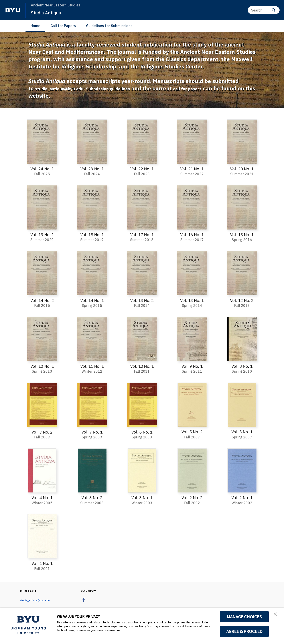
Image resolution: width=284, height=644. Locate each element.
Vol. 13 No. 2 (142, 300)
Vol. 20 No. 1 (242, 169)
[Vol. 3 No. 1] (142, 470)
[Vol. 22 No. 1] (142, 142)
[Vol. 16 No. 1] (192, 207)
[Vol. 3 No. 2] (92, 470)
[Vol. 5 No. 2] (192, 404)
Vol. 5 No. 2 (192, 431)
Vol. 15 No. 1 (242, 234)
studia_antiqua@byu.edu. (68, 88)
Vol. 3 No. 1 (142, 497)
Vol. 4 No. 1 (42, 497)
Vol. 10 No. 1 (142, 366)
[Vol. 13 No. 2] (142, 273)
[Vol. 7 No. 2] (42, 405)
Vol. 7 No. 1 (92, 431)
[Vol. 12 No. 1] (42, 339)
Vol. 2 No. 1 (242, 497)
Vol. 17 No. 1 (142, 234)
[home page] (13, 10)
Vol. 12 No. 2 (242, 300)
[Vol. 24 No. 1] (42, 142)
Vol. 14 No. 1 (92, 300)
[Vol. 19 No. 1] (42, 207)
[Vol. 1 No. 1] (42, 536)
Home (35, 26)
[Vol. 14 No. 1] (92, 273)
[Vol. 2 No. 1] (242, 470)
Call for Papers (63, 26)
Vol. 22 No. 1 (142, 169)
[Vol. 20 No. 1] (242, 142)
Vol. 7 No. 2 (42, 431)
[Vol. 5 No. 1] (242, 404)
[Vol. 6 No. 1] (142, 405)
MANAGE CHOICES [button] (244, 617)
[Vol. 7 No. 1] (92, 405)
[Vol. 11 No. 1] (92, 339)
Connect (89, 591)
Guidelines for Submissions (109, 26)
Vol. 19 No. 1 (42, 234)
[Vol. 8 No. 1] (242, 339)
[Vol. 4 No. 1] (42, 470)
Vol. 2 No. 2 (192, 497)
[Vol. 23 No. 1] (92, 142)
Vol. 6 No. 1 (142, 431)
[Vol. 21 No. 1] (192, 142)
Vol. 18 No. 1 (92, 234)
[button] (277, 616)
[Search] (264, 10)
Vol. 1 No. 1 (42, 563)
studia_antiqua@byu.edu (37, 600)
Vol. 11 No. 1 (92, 366)
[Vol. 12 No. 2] (242, 273)
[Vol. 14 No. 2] (42, 273)
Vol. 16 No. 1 (192, 234)
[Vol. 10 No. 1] (142, 339)
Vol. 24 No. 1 (42, 169)
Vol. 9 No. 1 (192, 366)
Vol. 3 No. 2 (92, 497)
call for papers (221, 88)
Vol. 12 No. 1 (42, 366)
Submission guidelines (131, 88)
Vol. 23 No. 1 (92, 169)
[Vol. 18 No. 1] (92, 207)
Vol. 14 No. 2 (42, 300)
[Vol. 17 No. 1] (142, 207)
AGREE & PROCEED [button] (244, 631)
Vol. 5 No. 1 (242, 431)
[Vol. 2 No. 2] (192, 470)
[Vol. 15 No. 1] (242, 207)
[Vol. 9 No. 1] (192, 339)
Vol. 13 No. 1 (192, 300)
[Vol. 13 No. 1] (192, 273)
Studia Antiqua (49, 12)
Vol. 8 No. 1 (242, 366)
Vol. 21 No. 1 (192, 169)
